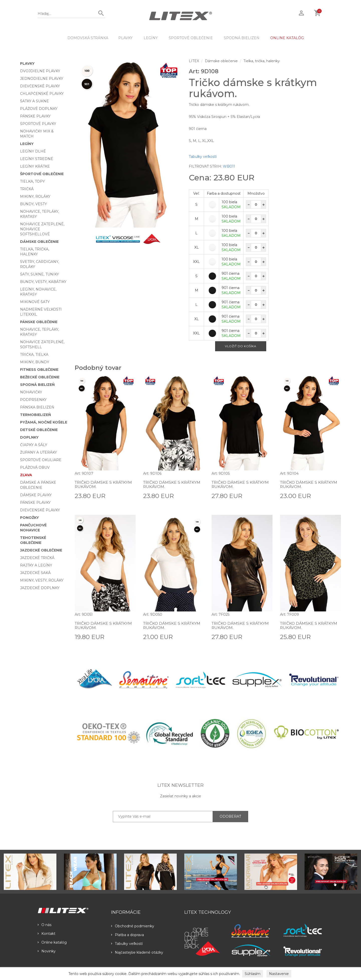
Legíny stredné (37, 159)
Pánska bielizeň (37, 407)
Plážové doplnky (39, 109)
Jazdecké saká (35, 573)
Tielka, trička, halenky (262, 61)
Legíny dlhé (33, 151)
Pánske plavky (35, 116)
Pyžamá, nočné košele (44, 422)
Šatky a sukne (34, 101)
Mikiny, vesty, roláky (42, 580)
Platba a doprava (127, 935)
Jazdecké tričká (37, 558)
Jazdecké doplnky (40, 588)
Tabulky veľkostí (203, 157)
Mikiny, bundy (35, 362)
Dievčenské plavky (40, 86)
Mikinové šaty (35, 302)
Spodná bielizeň (242, 38)
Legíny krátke (35, 166)
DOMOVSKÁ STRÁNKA (88, 38)
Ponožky (29, 518)
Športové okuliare (41, 460)
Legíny (151, 38)
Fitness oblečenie (39, 370)
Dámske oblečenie (39, 242)
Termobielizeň (35, 415)
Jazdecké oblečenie (41, 550)
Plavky (125, 38)
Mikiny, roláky (35, 196)
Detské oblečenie (39, 430)
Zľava (26, 475)
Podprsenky (33, 400)
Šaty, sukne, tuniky (39, 274)
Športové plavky (38, 124)
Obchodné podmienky (133, 926)
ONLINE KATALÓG (287, 38)
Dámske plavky (36, 495)
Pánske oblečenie (39, 322)
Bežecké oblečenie (40, 377)
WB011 (229, 166)
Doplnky (29, 437)
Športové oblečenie (191, 38)
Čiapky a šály (34, 445)
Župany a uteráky (38, 452)
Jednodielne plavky (42, 79)
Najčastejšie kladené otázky (137, 952)
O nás (44, 925)
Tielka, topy (32, 181)
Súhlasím (253, 974)
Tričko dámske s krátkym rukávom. (104, 485)
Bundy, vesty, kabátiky (43, 282)
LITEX (194, 61)
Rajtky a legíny (36, 565)
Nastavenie (279, 974)
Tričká (27, 189)
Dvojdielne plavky (40, 71)
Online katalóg (52, 942)
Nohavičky (31, 392)
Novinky (47, 951)
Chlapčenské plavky (42, 94)
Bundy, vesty (33, 204)
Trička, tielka (34, 355)
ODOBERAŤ (230, 816)
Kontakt (47, 934)
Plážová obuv (35, 467)
